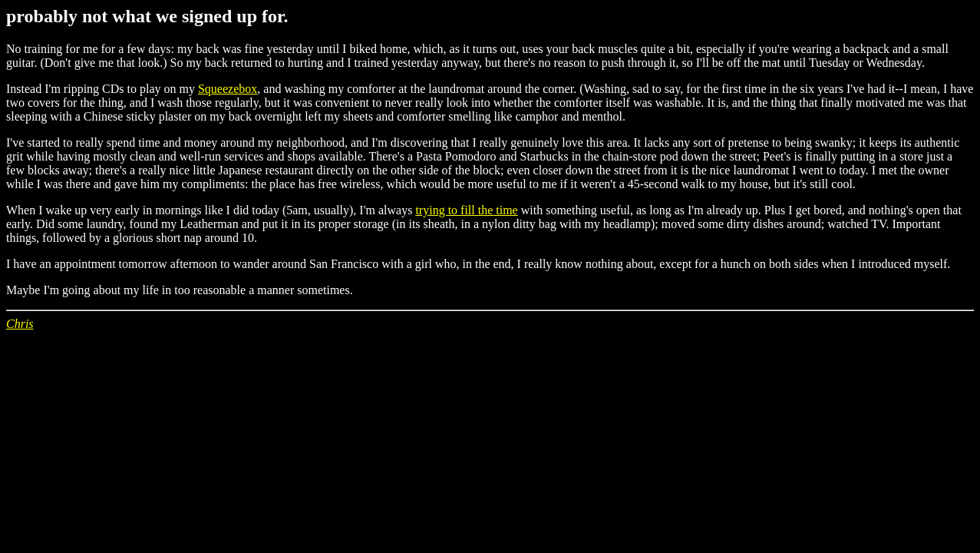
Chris (20, 324)
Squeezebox (228, 89)
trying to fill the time (466, 210)
